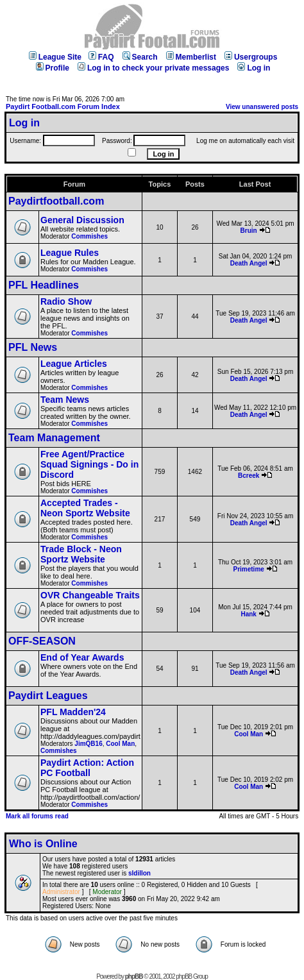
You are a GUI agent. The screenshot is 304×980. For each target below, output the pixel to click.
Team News (65, 400)
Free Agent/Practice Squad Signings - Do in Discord (89, 464)
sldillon (139, 873)
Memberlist (191, 57)
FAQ (101, 57)
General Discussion (82, 220)
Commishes (89, 236)
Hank (248, 614)
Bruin (249, 231)
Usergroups (251, 57)
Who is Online (43, 844)
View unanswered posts (262, 107)
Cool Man (120, 744)
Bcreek (249, 476)
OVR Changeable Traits (90, 595)
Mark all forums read (37, 816)
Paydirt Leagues (48, 696)
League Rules (70, 253)
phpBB (134, 976)
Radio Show (66, 301)
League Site (55, 57)
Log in (254, 68)
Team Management (54, 438)
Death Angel (249, 263)
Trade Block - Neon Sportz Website (81, 554)
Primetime (248, 569)
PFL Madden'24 (73, 712)
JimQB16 (88, 744)
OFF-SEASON (42, 641)
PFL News (33, 347)
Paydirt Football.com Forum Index (63, 106)
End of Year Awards (82, 657)
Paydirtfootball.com (56, 201)
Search (140, 57)
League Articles (74, 364)
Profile (53, 68)
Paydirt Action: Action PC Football (87, 768)
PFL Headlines (44, 285)
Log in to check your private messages (153, 68)
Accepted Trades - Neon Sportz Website (85, 508)
